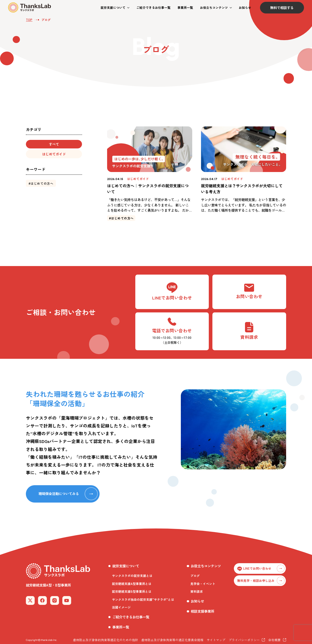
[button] (115, 8)
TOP (29, 20)
